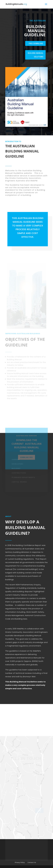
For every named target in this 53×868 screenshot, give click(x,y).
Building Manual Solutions (36, 55)
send (39, 811)
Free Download (36, 43)
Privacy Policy (20, 862)
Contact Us (32, 862)
